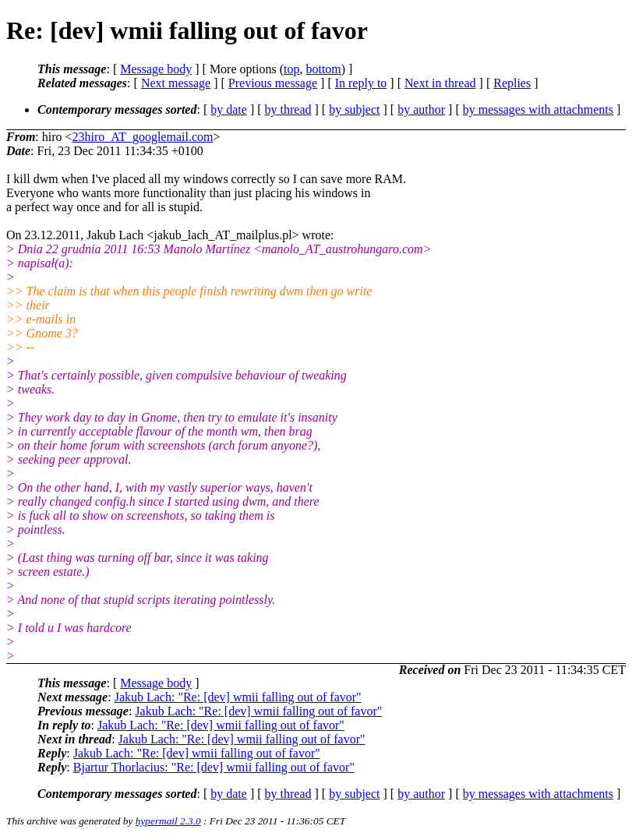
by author (421, 109)
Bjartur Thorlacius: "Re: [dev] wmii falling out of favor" (214, 767)
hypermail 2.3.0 (168, 821)
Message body (156, 69)
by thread (288, 109)
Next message (176, 83)
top (291, 69)
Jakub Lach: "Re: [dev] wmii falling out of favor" (238, 697)
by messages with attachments (538, 109)
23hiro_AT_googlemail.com (143, 137)
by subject (354, 109)
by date (229, 109)
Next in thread (440, 83)
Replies (512, 83)
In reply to (361, 83)
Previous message (273, 83)
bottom (323, 69)
